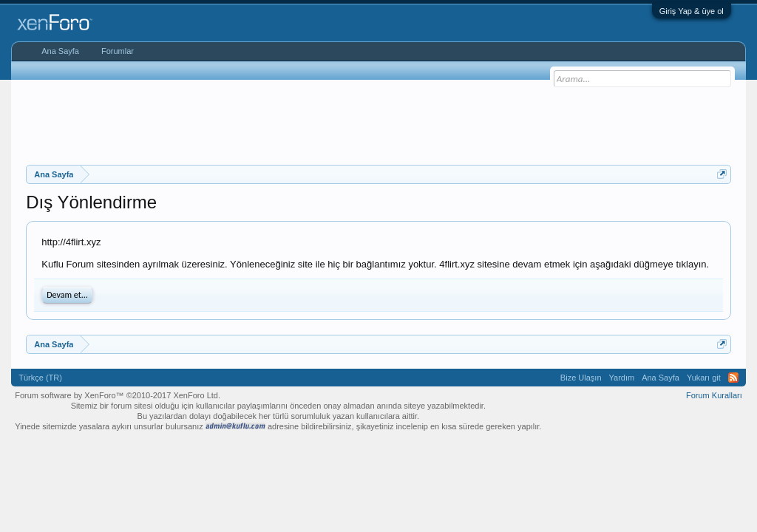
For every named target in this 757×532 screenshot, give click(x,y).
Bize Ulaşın (581, 378)
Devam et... (67, 295)
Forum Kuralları (714, 395)
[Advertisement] (378, 120)
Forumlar (118, 51)
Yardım (622, 378)
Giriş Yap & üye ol (692, 11)
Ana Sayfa (60, 51)
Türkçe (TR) (40, 378)
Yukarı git (704, 378)
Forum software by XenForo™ (118, 395)
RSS (733, 378)
